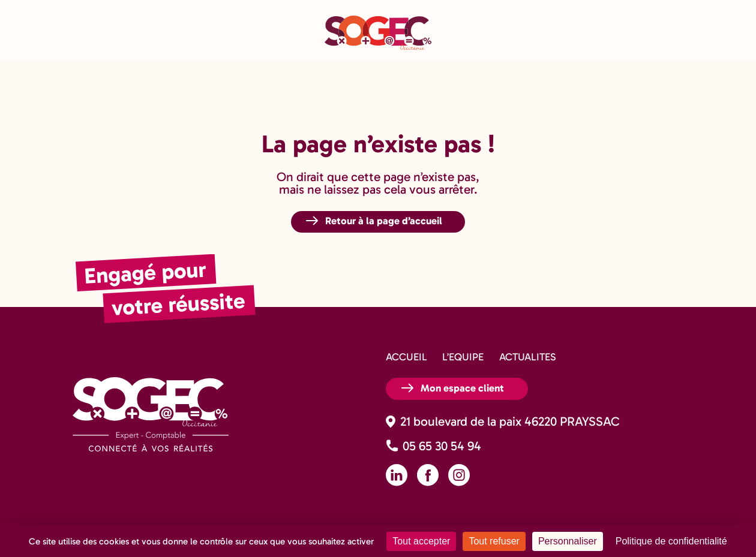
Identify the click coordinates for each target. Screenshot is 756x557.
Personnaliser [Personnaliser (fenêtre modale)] (568, 541)
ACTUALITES (527, 357)
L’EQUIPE (463, 357)
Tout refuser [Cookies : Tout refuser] (494, 541)
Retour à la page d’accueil (384, 221)
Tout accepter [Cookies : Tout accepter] (421, 541)
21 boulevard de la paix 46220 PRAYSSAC (510, 421)
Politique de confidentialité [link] (671, 541)
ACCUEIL (406, 357)
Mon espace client (462, 388)
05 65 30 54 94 (442, 446)
